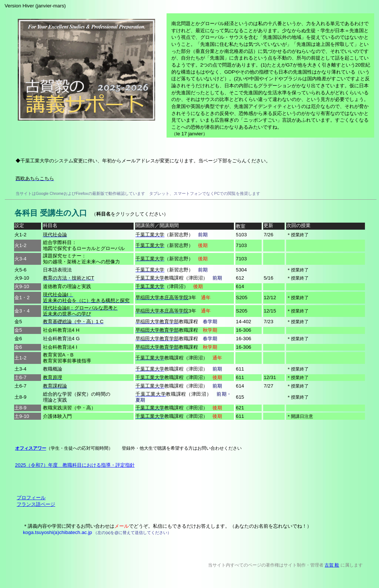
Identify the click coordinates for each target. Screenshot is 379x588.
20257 (75, 465)
